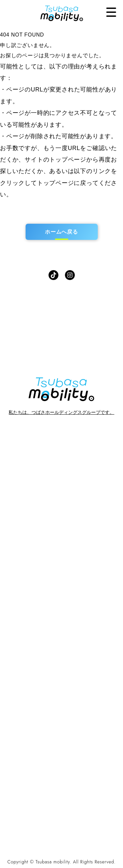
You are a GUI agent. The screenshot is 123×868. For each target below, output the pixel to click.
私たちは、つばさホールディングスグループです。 (61, 412)
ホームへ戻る (61, 232)
